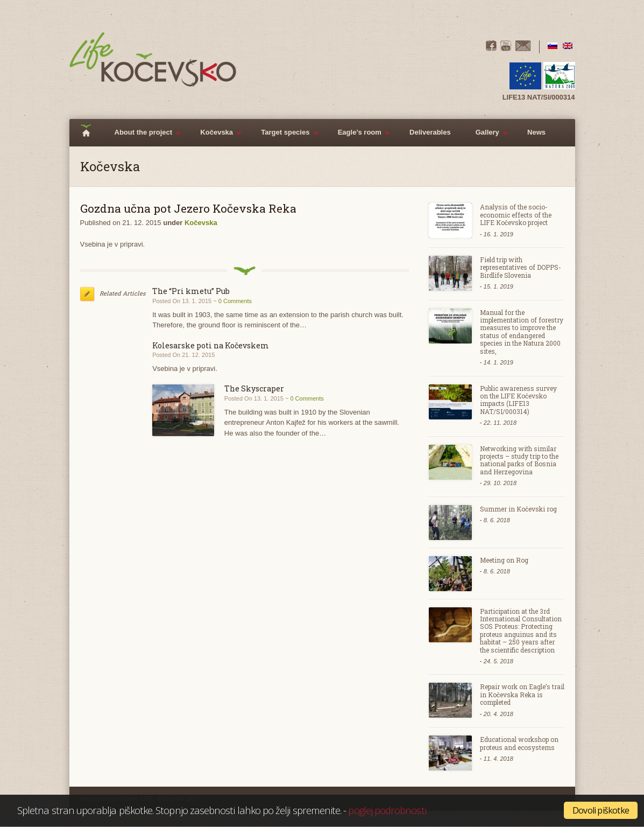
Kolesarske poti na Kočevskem (211, 345)
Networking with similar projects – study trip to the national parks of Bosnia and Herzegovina (519, 460)
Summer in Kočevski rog (518, 509)
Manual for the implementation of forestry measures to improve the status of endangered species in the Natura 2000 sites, (522, 332)
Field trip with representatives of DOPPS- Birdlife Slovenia (521, 267)
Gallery (486, 137)
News (536, 132)
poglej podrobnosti (387, 810)
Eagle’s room (358, 137)
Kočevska (215, 137)
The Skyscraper (254, 388)
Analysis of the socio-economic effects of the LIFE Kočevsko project (516, 215)
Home (90, 133)
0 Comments (235, 301)
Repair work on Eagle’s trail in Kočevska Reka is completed (522, 694)
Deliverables (430, 132)
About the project (142, 137)
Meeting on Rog (504, 560)
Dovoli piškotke (601, 810)
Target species (284, 137)
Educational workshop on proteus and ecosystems (519, 743)
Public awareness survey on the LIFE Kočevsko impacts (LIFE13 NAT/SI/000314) (518, 400)
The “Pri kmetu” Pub (191, 291)
